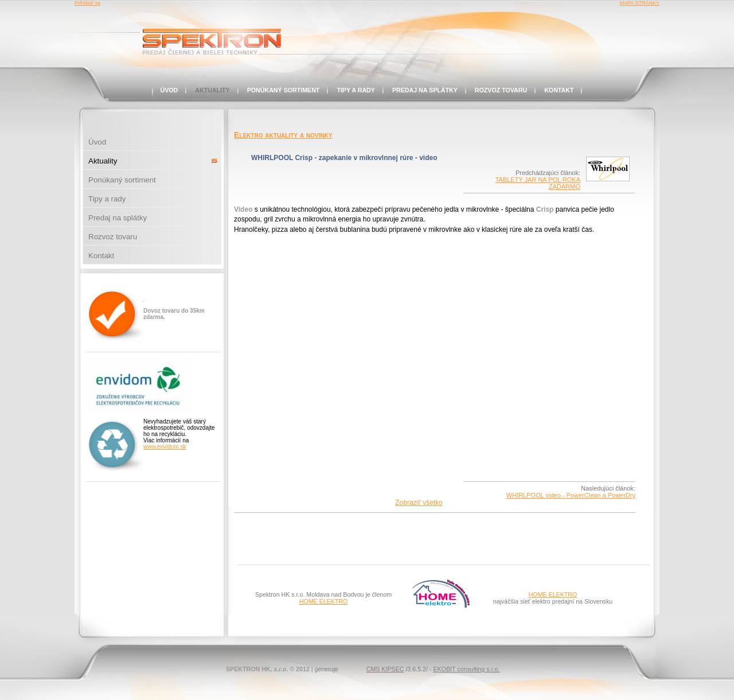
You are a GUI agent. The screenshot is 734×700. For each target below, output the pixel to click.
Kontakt (559, 90)
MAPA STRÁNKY (640, 3)
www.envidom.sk (165, 447)
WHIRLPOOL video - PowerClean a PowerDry (571, 495)
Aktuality (212, 90)
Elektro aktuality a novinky (283, 135)
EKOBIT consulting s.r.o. (466, 669)
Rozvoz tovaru (501, 90)
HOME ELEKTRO (324, 601)
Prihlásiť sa (87, 3)
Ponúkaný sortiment (284, 90)
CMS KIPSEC (385, 669)
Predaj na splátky (425, 90)
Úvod (169, 90)
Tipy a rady (356, 90)
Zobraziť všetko (419, 503)
